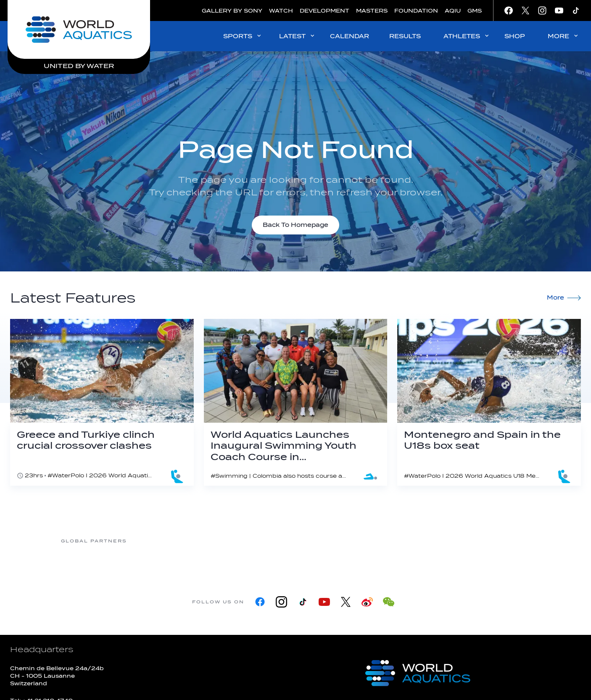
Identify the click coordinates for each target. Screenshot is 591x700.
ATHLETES (467, 36)
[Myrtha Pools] (228, 541)
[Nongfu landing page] (295, 541)
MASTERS (372, 11)
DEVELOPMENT (325, 11)
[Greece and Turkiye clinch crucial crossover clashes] (102, 402)
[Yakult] (497, 541)
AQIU (453, 11)
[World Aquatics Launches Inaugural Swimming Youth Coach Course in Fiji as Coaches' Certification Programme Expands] (296, 402)
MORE (563, 36)
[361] (161, 541)
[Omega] (362, 541)
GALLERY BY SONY (232, 11)
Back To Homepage (295, 225)
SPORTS (243, 36)
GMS (475, 11)
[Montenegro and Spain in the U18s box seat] (489, 402)
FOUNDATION (416, 11)
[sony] (430, 541)
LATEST (297, 36)
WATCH (281, 11)
